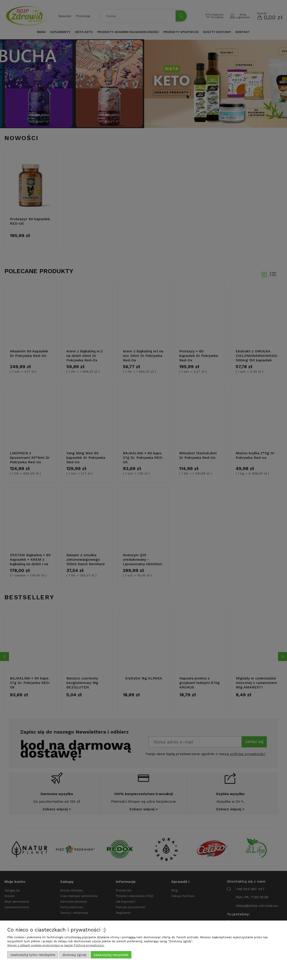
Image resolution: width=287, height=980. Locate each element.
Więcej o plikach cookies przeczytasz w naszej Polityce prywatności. (56, 945)
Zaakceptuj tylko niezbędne (33, 955)
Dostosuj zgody (74, 955)
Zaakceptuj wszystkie (111, 955)
